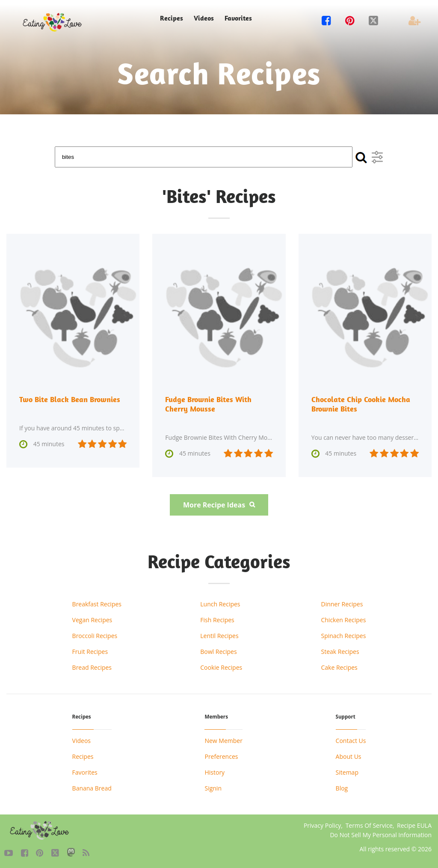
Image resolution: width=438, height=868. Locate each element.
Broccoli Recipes (95, 636)
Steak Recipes (340, 652)
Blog (342, 788)
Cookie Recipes (221, 667)
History (215, 772)
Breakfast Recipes (97, 604)
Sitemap (347, 772)
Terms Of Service (369, 825)
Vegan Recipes (92, 620)
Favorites (238, 18)
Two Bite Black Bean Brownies (70, 399)
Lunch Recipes (220, 604)
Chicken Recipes (343, 620)
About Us (349, 756)
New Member (223, 741)
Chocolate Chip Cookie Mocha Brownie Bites (361, 404)
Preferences (221, 756)
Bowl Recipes (218, 652)
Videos (204, 18)
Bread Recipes (92, 667)
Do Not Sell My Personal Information (381, 835)
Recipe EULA (414, 825)
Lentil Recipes (219, 636)
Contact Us (351, 741)
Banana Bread (92, 788)
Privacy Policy (322, 825)
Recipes (172, 18)
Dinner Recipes (342, 604)
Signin (213, 788)
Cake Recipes (339, 667)
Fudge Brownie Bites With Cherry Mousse (208, 404)
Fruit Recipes (90, 652)
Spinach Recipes (343, 636)
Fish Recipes (217, 620)
